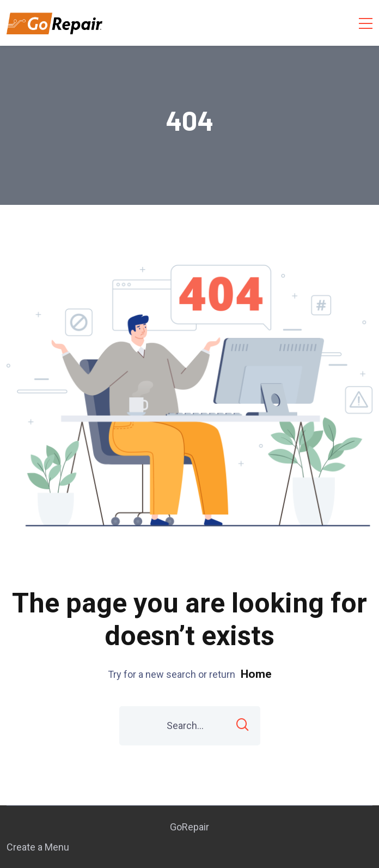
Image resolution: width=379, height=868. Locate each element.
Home (256, 674)
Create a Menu (38, 847)
